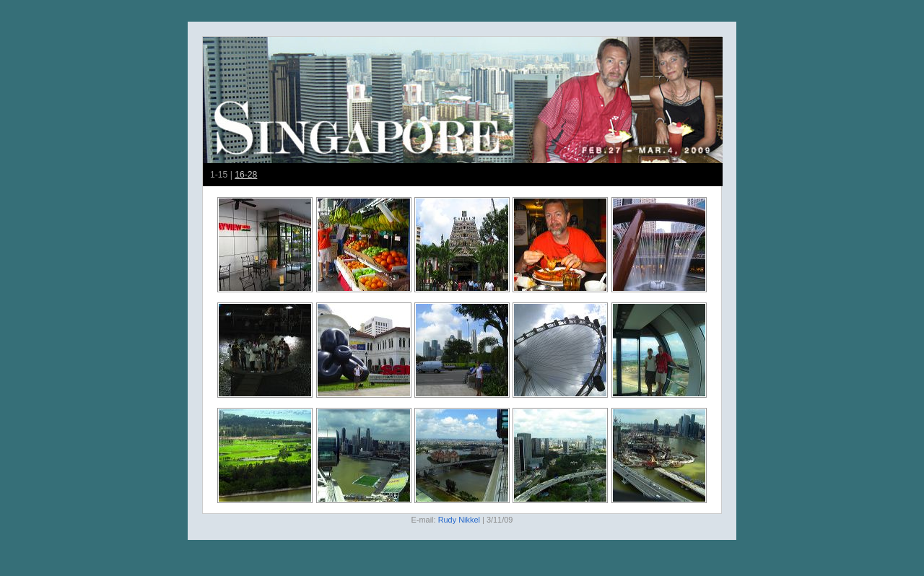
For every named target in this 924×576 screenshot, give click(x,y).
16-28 (246, 175)
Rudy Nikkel (459, 520)
